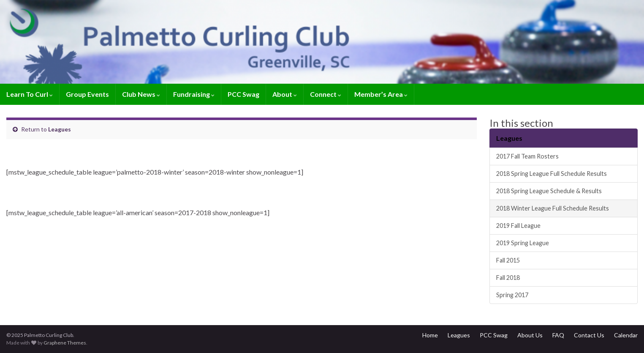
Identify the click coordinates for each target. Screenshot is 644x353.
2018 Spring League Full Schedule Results (552, 174)
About (285, 94)
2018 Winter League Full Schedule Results (553, 208)
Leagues (60, 129)
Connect (326, 94)
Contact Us (589, 335)
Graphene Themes (65, 343)
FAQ (558, 335)
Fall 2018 (508, 278)
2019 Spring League (523, 243)
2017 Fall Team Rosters (527, 156)
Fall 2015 (508, 260)
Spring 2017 (512, 295)
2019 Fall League (518, 226)
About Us (530, 335)
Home (430, 335)
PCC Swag (243, 94)
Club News (141, 94)
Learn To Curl (30, 94)
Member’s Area (381, 94)
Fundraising (194, 94)
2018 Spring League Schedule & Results (549, 191)
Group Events (87, 94)
